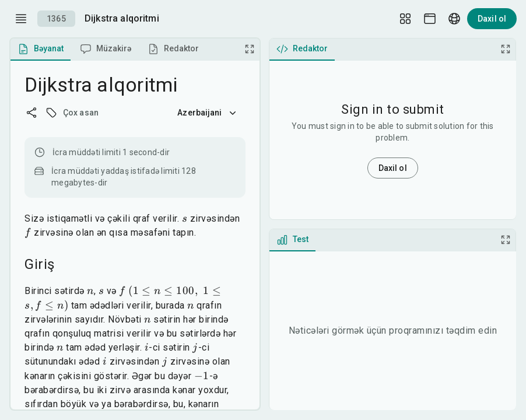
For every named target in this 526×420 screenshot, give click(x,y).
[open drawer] (21, 19)
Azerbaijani (208, 113)
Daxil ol (492, 19)
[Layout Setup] (405, 19)
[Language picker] (454, 19)
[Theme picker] (430, 19)
